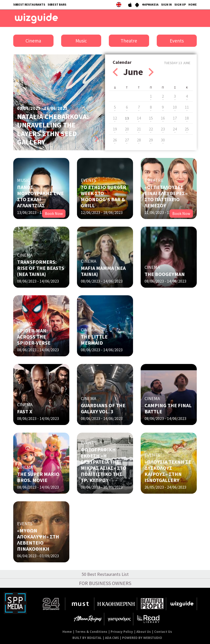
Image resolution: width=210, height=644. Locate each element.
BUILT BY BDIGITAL (87, 638)
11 (187, 107)
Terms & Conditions (91, 632)
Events (177, 41)
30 (163, 140)
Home (67, 632)
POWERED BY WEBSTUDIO (142, 638)
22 (151, 129)
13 (127, 118)
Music (81, 41)
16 (163, 118)
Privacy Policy (122, 632)
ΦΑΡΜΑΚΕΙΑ (150, 4)
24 (175, 129)
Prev (115, 72)
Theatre (129, 41)
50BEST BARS (57, 4)
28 (139, 140)
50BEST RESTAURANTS (29, 4)
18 (187, 118)
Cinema (33, 41)
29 (151, 140)
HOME (193, 4)
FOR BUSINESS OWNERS (105, 583)
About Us (144, 632)
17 (175, 118)
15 (151, 118)
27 (127, 140)
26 (115, 140)
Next (151, 72)
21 (139, 129)
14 (139, 118)
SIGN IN (166, 4)
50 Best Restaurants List (105, 574)
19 (115, 129)
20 (127, 129)
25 (187, 129)
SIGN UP (180, 4)
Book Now (54, 213)
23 (163, 129)
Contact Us (163, 632)
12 (115, 118)
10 (175, 107)
